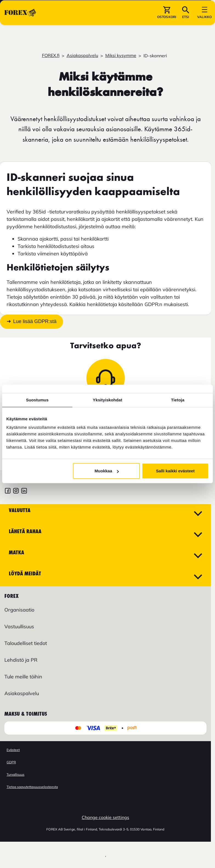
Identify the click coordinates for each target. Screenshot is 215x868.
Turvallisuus (15, 774)
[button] (167, 30)
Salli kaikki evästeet (175, 471)
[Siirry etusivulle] (20, 30)
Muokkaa (107, 471)
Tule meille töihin (23, 677)
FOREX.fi (51, 55)
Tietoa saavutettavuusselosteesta (32, 787)
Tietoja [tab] (178, 400)
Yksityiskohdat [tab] (107, 400)
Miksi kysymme (121, 55)
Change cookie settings (105, 817)
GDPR (11, 762)
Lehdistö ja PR (21, 660)
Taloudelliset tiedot (26, 643)
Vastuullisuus (19, 626)
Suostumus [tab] (37, 400)
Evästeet (13, 750)
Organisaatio (19, 610)
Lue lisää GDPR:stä (35, 322)
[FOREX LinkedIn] (24, 491)
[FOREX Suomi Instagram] (16, 491)
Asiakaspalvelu (82, 55)
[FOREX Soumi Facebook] (8, 491)
